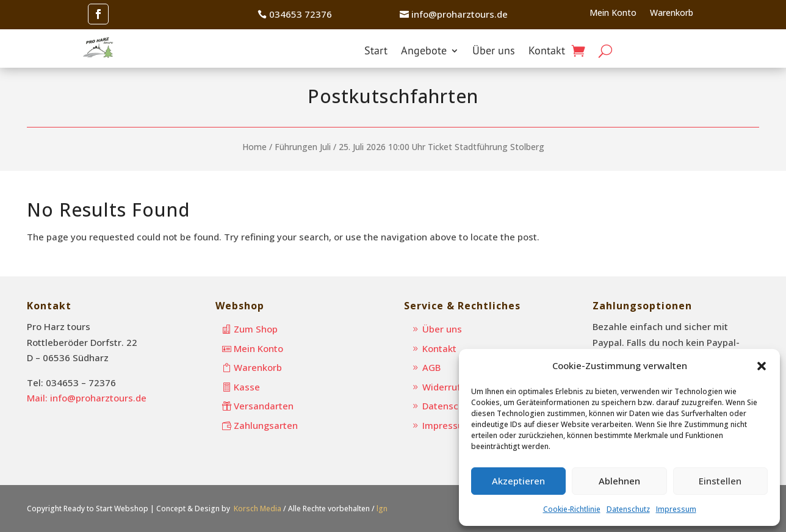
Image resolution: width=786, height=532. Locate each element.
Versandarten (264, 406)
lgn (382, 509)
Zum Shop (256, 329)
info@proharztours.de (460, 14)
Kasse (247, 387)
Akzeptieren (518, 481)
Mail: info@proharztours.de (87, 398)
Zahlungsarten (266, 425)
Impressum (676, 509)
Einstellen (720, 481)
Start (376, 52)
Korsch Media (258, 509)
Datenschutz (628, 509)
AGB (431, 367)
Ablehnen (619, 481)
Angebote (424, 52)
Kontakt (547, 52)
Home (254, 147)
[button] (762, 366)
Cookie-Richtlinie (572, 509)
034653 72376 (301, 14)
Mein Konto (613, 13)
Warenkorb (672, 13)
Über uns (494, 52)
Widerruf (442, 387)
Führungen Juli (303, 147)
